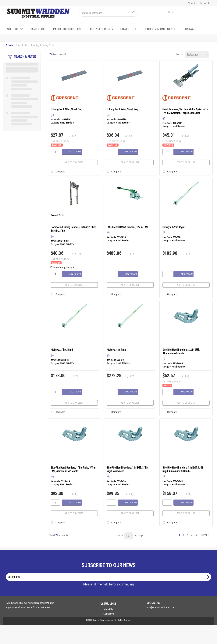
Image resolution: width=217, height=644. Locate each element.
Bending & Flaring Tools (43, 45)
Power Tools (129, 29)
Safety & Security (101, 29)
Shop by (13, 29)
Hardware (190, 29)
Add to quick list (74, 162)
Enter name (110, 573)
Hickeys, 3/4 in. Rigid (62, 350)
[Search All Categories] (108, 13)
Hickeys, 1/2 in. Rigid (173, 227)
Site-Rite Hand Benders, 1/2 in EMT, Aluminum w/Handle (181, 352)
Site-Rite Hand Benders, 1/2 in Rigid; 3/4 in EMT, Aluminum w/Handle (73, 469)
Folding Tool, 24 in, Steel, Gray (123, 109)
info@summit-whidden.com (161, 607)
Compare (57, 172)
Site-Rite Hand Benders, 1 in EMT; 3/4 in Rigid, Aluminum (127, 469)
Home (9, 45)
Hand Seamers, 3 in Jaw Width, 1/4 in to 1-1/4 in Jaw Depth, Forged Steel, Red (185, 111)
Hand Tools (38, 29)
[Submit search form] (134, 13)
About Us (192, 3)
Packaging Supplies (67, 29)
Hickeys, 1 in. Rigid (116, 350)
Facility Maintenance (160, 29)
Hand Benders (67, 123)
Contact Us (205, 3)
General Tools (57, 215)
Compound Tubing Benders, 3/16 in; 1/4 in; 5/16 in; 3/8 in (73, 229)
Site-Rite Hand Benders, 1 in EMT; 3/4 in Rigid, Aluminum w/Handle (183, 469)
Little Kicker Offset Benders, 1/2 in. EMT (127, 227)
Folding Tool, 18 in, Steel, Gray (67, 109)
